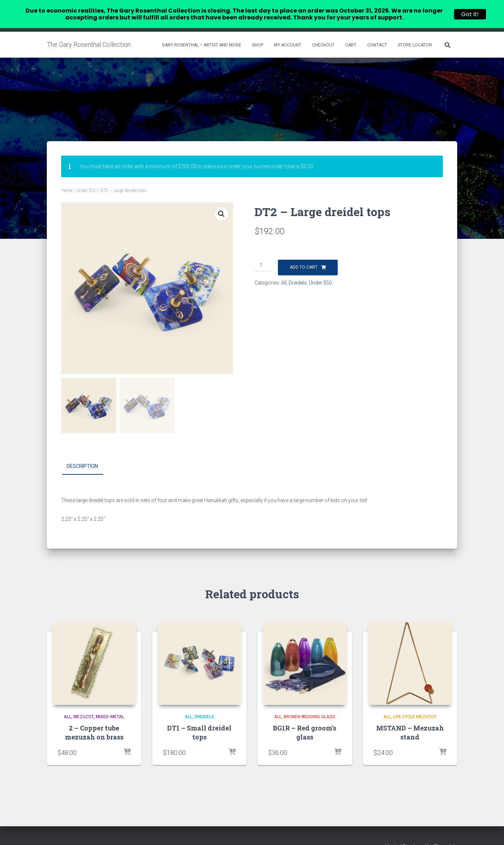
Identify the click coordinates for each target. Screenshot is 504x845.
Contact (377, 33)
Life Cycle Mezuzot (415, 705)
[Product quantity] (264, 254)
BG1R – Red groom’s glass (305, 721)
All (284, 271)
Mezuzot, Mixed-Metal (99, 705)
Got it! (470, 14)
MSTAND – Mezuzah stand (410, 721)
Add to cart (304, 256)
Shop (258, 33)
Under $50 (86, 179)
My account (288, 33)
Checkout (323, 33)
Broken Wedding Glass (309, 705)
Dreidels (298, 271)
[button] (221, 202)
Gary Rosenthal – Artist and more (202, 33)
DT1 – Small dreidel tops (199, 721)
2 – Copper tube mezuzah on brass (94, 721)
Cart (351, 33)
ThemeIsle (445, 835)
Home (67, 179)
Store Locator (415, 33)
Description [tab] (82, 455)
